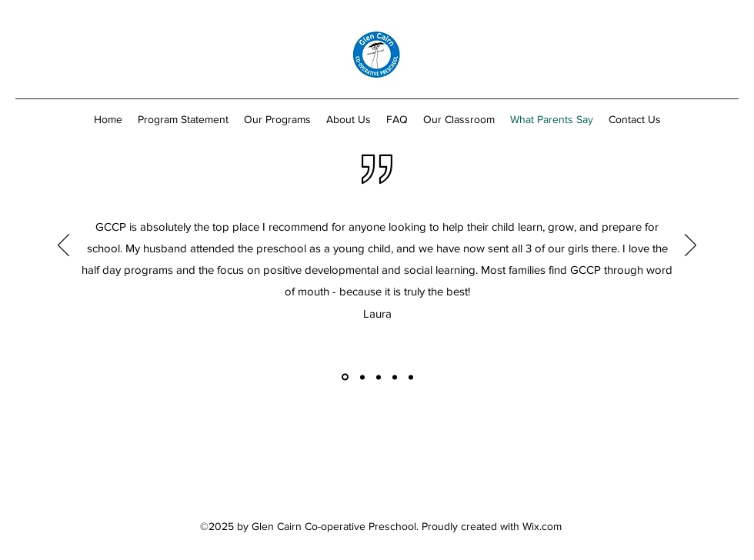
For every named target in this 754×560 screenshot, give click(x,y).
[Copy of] (345, 377)
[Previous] (63, 246)
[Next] (691, 246)
